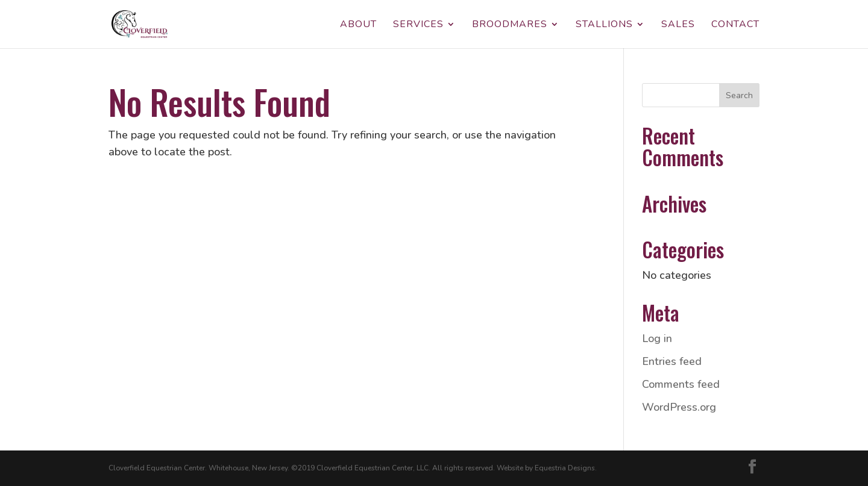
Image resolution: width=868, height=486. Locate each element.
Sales (678, 25)
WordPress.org (679, 407)
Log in (657, 338)
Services (418, 25)
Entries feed (672, 361)
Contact (735, 25)
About (358, 25)
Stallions (604, 25)
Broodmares (510, 25)
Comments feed (681, 384)
